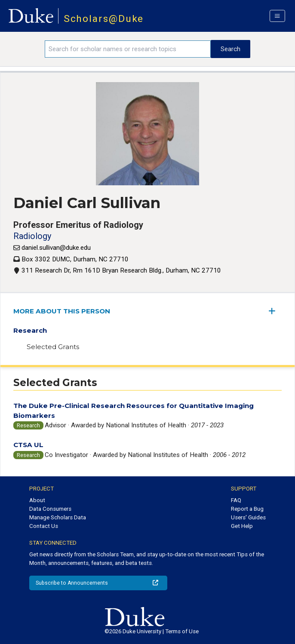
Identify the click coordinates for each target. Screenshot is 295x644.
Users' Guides (248, 517)
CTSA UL (28, 445)
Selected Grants (53, 347)
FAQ (236, 500)
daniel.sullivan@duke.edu (56, 248)
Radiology (32, 236)
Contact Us (44, 526)
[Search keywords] (128, 49)
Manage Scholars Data (58, 517)
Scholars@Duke (104, 19)
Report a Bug (247, 509)
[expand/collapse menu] (275, 311)
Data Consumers (50, 509)
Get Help (242, 526)
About (37, 500)
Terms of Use (182, 631)
